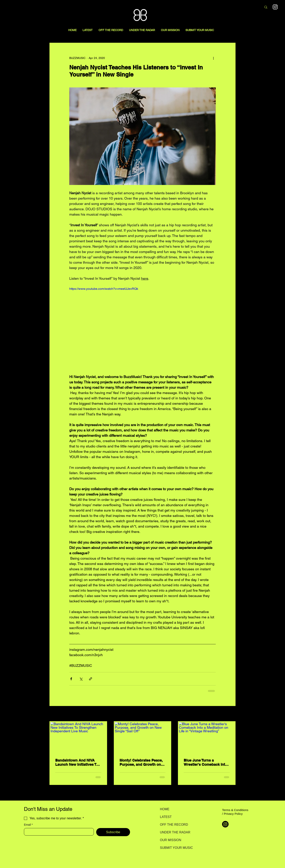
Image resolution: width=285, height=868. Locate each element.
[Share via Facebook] (71, 679)
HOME (165, 809)
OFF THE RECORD (174, 825)
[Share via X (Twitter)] (81, 679)
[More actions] (213, 58)
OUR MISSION (171, 840)
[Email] (58, 832)
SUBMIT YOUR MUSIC (174, 848)
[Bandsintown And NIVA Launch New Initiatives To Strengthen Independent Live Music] (78, 738)
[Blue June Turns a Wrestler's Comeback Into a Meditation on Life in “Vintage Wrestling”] (207, 738)
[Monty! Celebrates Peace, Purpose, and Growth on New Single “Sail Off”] (143, 738)
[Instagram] (225, 824)
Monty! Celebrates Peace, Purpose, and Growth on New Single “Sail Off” (141, 762)
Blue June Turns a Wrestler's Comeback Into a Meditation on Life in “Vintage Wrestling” (205, 762)
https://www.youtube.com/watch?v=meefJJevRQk (104, 289)
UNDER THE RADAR (174, 832)
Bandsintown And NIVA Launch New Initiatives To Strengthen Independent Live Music (77, 762)
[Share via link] (91, 679)
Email (28, 825)
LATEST (166, 817)
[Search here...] (238, 7)
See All (231, 714)
